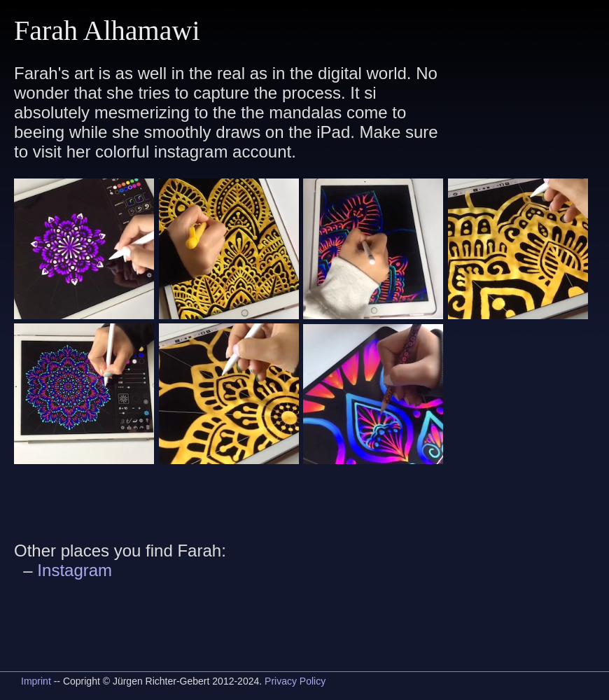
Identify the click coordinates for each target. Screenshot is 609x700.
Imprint (36, 681)
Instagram (75, 570)
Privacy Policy (295, 681)
